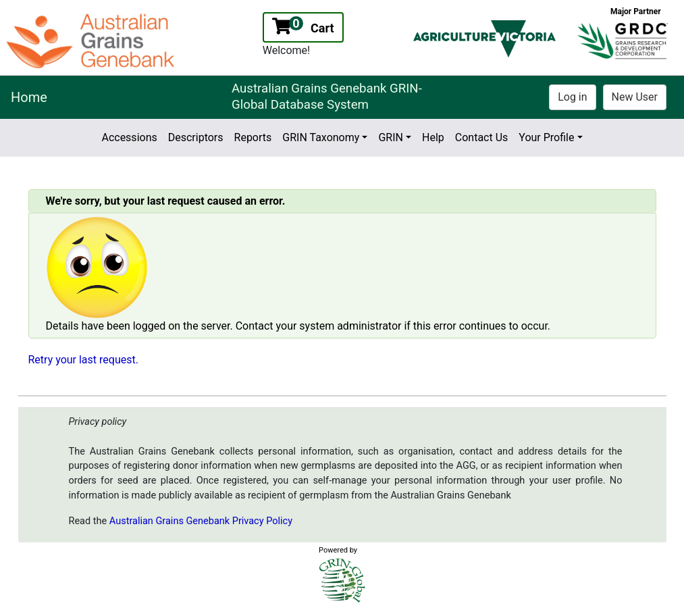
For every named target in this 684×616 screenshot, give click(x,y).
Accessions (129, 137)
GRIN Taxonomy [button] (321, 137)
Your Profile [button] (546, 137)
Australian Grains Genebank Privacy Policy (201, 521)
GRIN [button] (391, 137)
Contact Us (482, 137)
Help (433, 137)
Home (29, 97)
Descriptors (196, 137)
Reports (253, 137)
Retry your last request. (83, 360)
